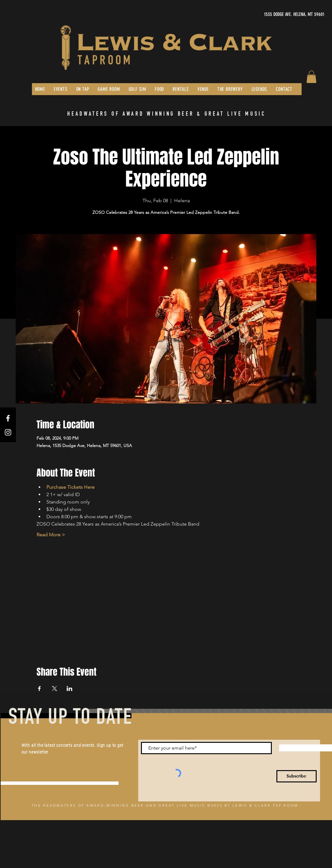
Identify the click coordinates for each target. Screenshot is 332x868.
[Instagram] (8, 432)
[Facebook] (8, 418)
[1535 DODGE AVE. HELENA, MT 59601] (266, 14)
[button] (311, 77)
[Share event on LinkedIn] (70, 689)
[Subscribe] (297, 776)
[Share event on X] (55, 689)
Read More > (51, 535)
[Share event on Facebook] (39, 689)
